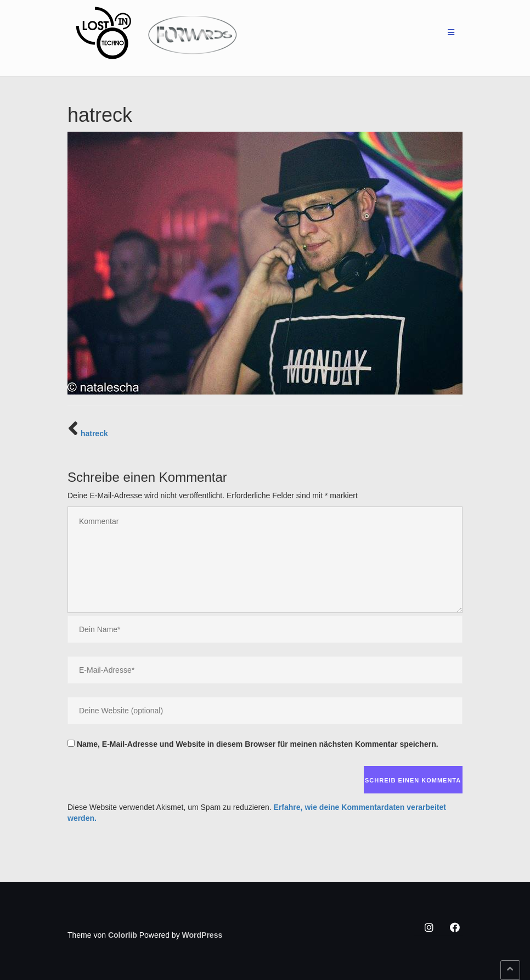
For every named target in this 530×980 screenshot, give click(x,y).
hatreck (94, 433)
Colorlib (123, 935)
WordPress (202, 935)
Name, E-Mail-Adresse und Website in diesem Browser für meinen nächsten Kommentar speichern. (258, 744)
